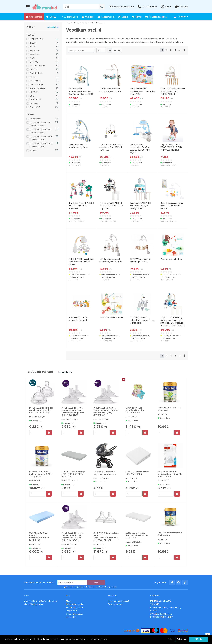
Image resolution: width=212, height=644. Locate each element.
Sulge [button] (170, 639)
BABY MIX (34, 51)
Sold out (33, 151)
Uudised (88, 17)
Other (32, 96)
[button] (181, 17)
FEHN (32, 77)
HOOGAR (34, 92)
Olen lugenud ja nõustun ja (91, 587)
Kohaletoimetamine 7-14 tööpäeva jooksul (41, 145)
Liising (123, 17)
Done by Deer (36, 73)
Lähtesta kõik (53, 27)
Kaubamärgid (106, 17)
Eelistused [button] (182, 639)
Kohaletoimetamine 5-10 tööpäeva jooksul (41, 138)
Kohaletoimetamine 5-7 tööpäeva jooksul (41, 131)
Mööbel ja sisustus (81, 23)
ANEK (32, 47)
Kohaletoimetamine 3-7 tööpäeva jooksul (41, 124)
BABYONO (34, 54)
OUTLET (52, 17)
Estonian (180, 17)
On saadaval (35, 119)
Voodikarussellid (98, 23)
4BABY (33, 43)
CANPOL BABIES (38, 66)
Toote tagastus (115, 604)
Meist (69, 601)
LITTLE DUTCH (37, 39)
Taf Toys (34, 103)
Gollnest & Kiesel (38, 88)
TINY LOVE (35, 107)
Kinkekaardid (34, 17)
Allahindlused (70, 17)
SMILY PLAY (35, 100)
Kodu (68, 23)
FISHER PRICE (36, 81)
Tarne (137, 17)
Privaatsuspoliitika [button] (99, 639)
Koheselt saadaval (156, 17)
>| (184, 50)
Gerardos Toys (37, 85)
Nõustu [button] (199, 639)
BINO (32, 58)
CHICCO (34, 69)
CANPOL (34, 62)
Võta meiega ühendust (119, 601)
